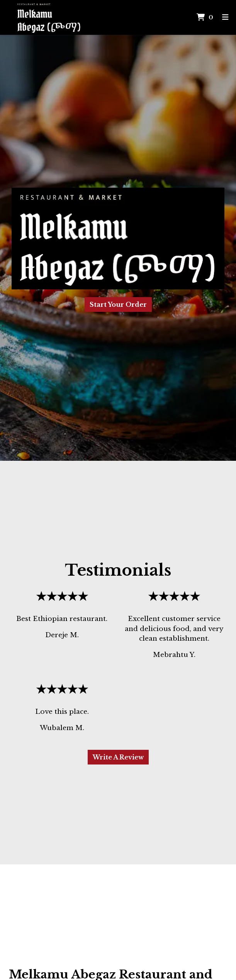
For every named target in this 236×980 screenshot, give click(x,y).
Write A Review (118, 757)
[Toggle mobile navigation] (225, 18)
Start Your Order (118, 304)
